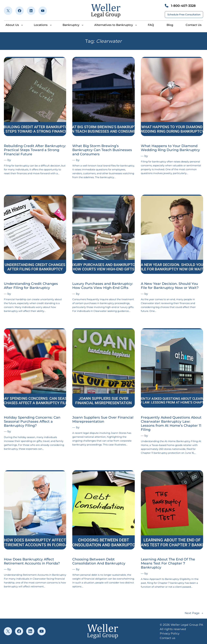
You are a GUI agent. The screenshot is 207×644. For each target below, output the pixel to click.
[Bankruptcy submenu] (82, 25)
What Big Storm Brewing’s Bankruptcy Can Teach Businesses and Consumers (102, 150)
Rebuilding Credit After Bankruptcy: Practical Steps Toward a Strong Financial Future (35, 150)
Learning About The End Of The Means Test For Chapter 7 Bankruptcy (168, 563)
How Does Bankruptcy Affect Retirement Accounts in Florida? (32, 561)
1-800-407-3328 (183, 6)
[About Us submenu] (22, 25)
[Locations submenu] (51, 25)
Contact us (168, 638)
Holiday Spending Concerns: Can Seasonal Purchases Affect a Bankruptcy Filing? (32, 421)
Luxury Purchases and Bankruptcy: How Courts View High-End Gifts (103, 286)
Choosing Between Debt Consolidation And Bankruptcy (99, 561)
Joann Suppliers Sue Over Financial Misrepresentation (103, 419)
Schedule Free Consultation (184, 15)
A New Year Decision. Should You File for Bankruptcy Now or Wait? (170, 286)
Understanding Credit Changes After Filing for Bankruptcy (31, 286)
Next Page (194, 613)
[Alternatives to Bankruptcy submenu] (136, 25)
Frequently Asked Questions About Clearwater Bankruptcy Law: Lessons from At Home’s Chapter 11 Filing (171, 424)
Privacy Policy (170, 633)
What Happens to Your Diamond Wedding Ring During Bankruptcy (170, 148)
